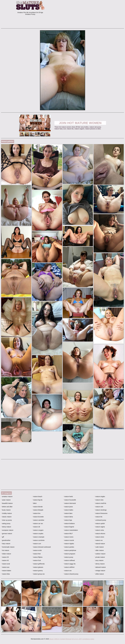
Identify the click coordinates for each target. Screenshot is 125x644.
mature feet (36, 554)
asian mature (6, 500)
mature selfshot (69, 567)
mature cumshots (38, 540)
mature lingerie (69, 527)
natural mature (100, 544)
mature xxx (99, 540)
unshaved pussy (100, 520)
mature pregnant (69, 554)
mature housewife (70, 500)
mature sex (67, 571)
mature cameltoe (38, 520)
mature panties (69, 547)
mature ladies (68, 510)
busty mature (6, 510)
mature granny (37, 571)
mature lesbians (69, 523)
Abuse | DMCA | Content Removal (60, 639)
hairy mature (6, 544)
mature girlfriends (38, 564)
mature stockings (100, 510)
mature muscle (69, 540)
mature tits (98, 517)
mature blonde (37, 507)
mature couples (38, 534)
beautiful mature (7, 503)
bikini (34, 503)
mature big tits (37, 500)
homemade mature (8, 547)
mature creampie (38, 537)
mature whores (100, 534)
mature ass (5, 567)
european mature (7, 530)
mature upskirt (100, 523)
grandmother (6, 540)
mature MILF (68, 534)
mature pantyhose (70, 550)
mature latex (68, 513)
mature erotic (37, 550)
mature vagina (100, 527)
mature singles (100, 497)
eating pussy (6, 523)
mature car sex (38, 523)
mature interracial (70, 503)
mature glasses (38, 567)
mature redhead (69, 560)
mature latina (68, 517)
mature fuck (36, 560)
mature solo (99, 507)
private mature (100, 557)
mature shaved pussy (71, 574)
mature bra (36, 513)
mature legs (68, 520)
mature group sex (38, 574)
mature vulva (99, 530)
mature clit (36, 527)
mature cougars (38, 530)
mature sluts (99, 500)
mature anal (5, 564)
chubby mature (6, 513)
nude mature (99, 547)
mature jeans (68, 507)
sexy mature (99, 560)
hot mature (5, 550)
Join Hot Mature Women (80, 123)
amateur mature (7, 497)
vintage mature (100, 571)
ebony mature (6, 527)
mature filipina (37, 557)
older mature (99, 550)
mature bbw (5, 574)
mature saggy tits (69, 564)
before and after (7, 507)
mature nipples (69, 544)
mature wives (99, 537)
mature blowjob (38, 510)
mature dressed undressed (41, 547)
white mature (99, 574)
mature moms (68, 537)
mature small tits (100, 503)
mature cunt (37, 544)
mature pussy (68, 557)
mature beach (37, 497)
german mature (7, 534)
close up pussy (6, 520)
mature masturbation (71, 530)
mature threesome (101, 513)
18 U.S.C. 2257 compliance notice (83, 639)
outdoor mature (100, 554)
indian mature (6, 554)
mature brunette (38, 517)
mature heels (68, 497)
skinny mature (100, 564)
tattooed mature (100, 567)
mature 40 (5, 560)
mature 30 (5, 557)
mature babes (6, 571)
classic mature (6, 517)
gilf (2, 537)
